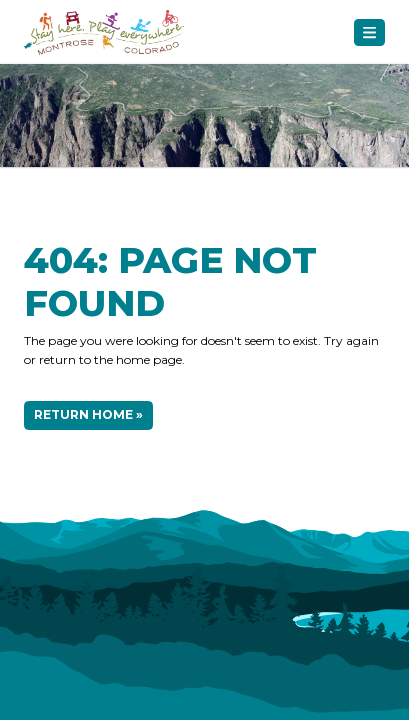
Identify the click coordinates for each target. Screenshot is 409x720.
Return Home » (88, 414)
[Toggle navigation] (369, 32)
